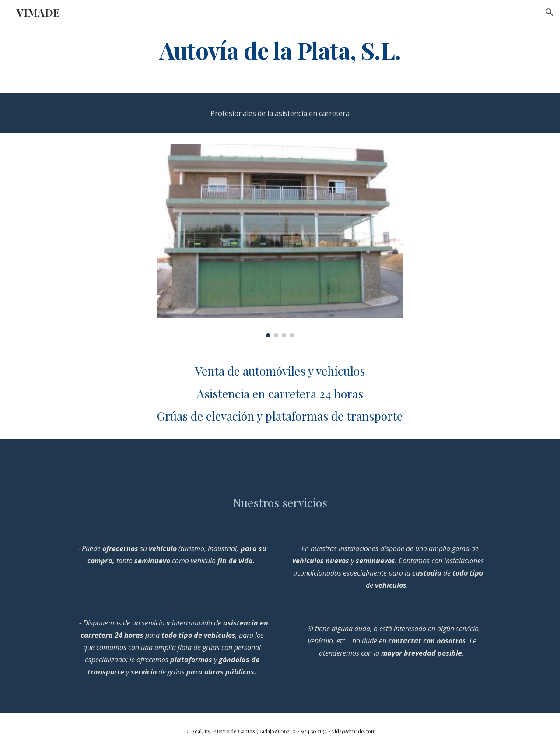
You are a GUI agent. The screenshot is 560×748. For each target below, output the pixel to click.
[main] (280, 50)
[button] (549, 12)
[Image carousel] (280, 241)
